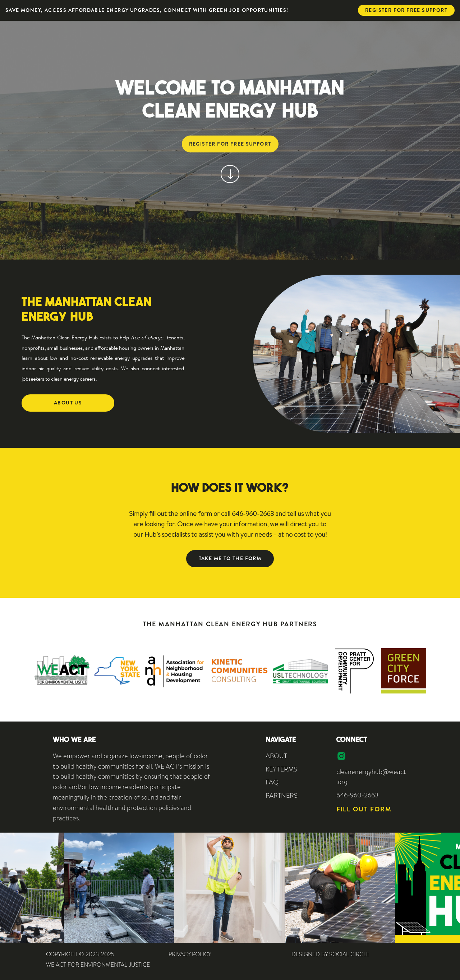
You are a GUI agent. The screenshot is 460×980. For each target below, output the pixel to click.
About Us (68, 403)
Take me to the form (230, 558)
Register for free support (406, 10)
